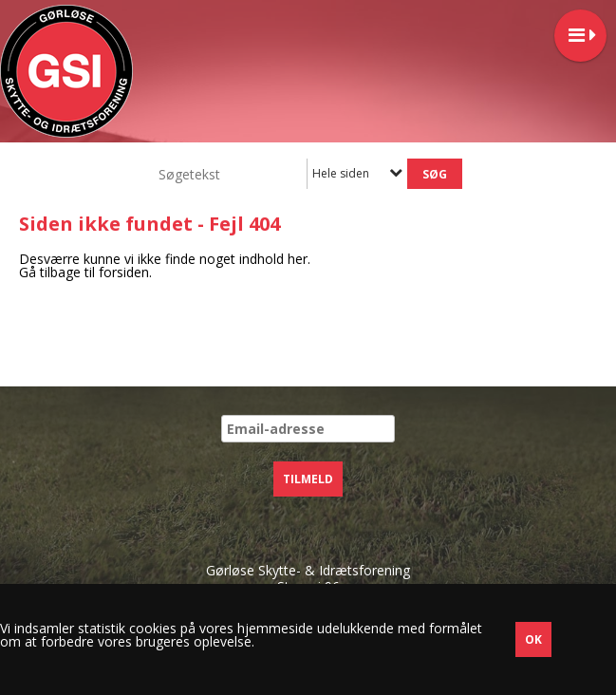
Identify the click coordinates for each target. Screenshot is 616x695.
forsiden (124, 272)
